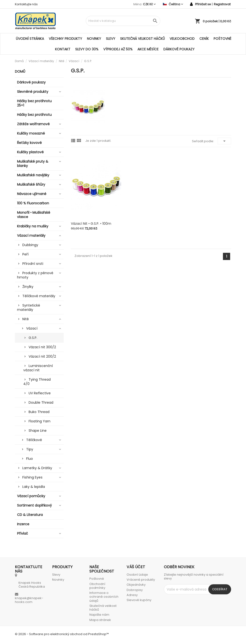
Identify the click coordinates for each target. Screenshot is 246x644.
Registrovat (222, 4)
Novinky (94, 39)
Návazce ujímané (32, 194)
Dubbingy (30, 245)
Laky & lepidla (34, 487)
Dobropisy (135, 590)
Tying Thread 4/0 (37, 382)
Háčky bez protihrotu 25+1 (34, 103)
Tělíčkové (34, 440)
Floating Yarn (40, 421)
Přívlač (22, 533)
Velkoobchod (182, 39)
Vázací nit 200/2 (42, 356)
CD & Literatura (30, 515)
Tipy (30, 449)
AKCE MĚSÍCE (148, 49)
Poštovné (222, 39)
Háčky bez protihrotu (34, 115)
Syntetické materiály (29, 307)
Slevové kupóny (139, 600)
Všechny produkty (65, 39)
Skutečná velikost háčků (142, 39)
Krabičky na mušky (33, 226)
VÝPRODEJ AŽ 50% (118, 49)
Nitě (26, 319)
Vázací (32, 328)
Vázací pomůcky (31, 496)
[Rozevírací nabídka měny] (149, 4)
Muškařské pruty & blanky (33, 164)
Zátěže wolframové (33, 124)
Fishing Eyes (32, 477)
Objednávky (136, 585)
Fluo (30, 459)
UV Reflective (40, 393)
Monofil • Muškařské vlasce (34, 215)
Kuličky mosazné (31, 133)
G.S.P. (33, 338)
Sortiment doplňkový (34, 505)
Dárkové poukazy (179, 49)
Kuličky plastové (30, 152)
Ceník (204, 39)
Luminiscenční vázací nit (38, 368)
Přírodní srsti (33, 264)
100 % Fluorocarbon (33, 203)
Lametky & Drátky (37, 468)
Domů (20, 71)
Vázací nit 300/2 (42, 347)
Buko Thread (39, 412)
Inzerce (23, 524)
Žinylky (28, 287)
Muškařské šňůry (31, 184)
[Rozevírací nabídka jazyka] (173, 4)
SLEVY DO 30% (87, 49)
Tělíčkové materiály (39, 296)
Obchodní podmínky (97, 586)
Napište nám (99, 615)
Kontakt (63, 49)
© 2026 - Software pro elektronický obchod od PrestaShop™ (62, 634)
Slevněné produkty (33, 92)
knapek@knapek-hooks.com (29, 600)
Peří (25, 254)
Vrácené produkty (141, 580)
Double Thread (41, 402)
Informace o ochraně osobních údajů (104, 597)
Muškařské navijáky (33, 175)
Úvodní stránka (30, 39)
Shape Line (38, 431)
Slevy (111, 39)
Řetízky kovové (29, 143)
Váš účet (136, 567)
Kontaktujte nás (26, 4)
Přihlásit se (203, 4)
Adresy (132, 595)
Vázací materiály (31, 236)
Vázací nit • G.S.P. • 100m (91, 224)
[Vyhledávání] (123, 21)
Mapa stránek (100, 620)
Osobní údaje (137, 575)
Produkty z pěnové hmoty (35, 275)
